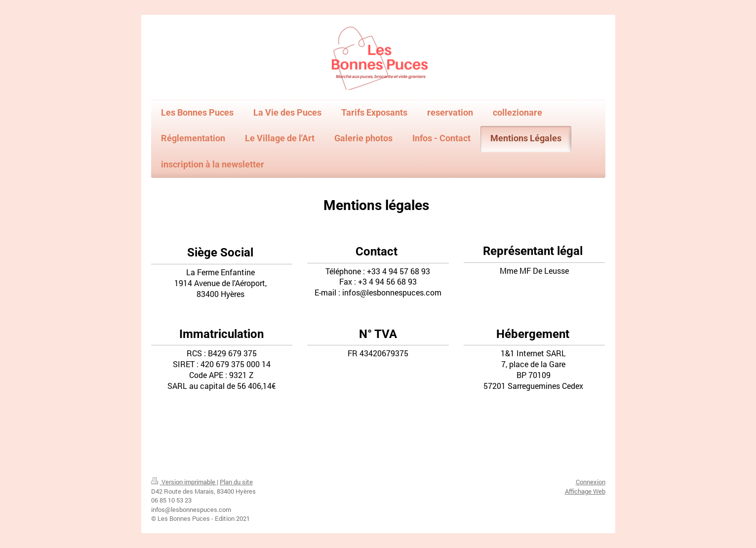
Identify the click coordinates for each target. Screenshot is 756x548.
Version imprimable (184, 482)
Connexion (591, 482)
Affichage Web (585, 491)
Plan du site (236, 482)
